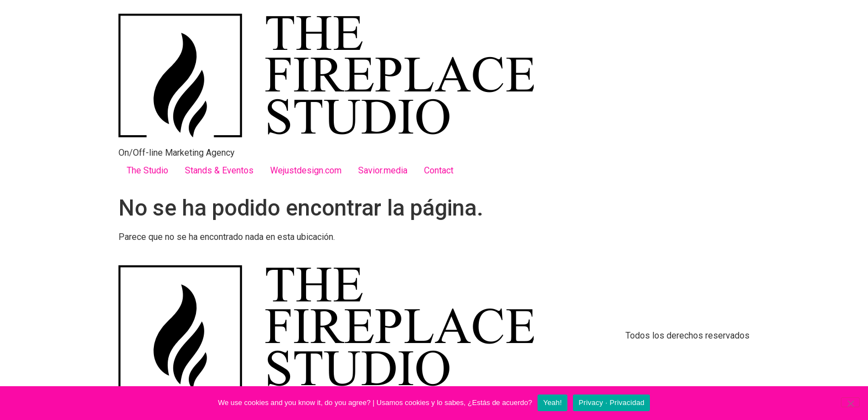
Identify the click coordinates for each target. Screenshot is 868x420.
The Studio (148, 170)
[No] (850, 402)
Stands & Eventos (219, 170)
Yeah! (552, 403)
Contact (439, 170)
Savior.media (383, 170)
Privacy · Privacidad (611, 403)
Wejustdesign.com (306, 170)
